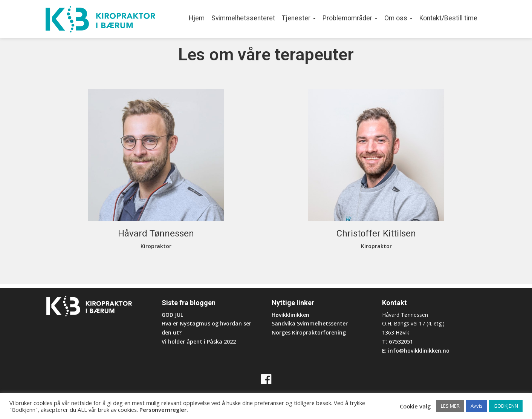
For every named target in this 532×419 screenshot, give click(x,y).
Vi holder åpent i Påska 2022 (199, 341)
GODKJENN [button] (506, 406)
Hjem (197, 18)
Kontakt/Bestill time (448, 18)
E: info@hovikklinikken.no (416, 351)
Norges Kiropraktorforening (309, 332)
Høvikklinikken (290, 315)
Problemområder (350, 18)
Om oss (398, 18)
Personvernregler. (164, 410)
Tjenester (299, 18)
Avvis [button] (477, 406)
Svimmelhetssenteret (243, 18)
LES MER (450, 406)
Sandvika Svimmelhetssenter (310, 323)
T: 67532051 (397, 341)
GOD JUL (172, 315)
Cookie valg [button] (415, 406)
